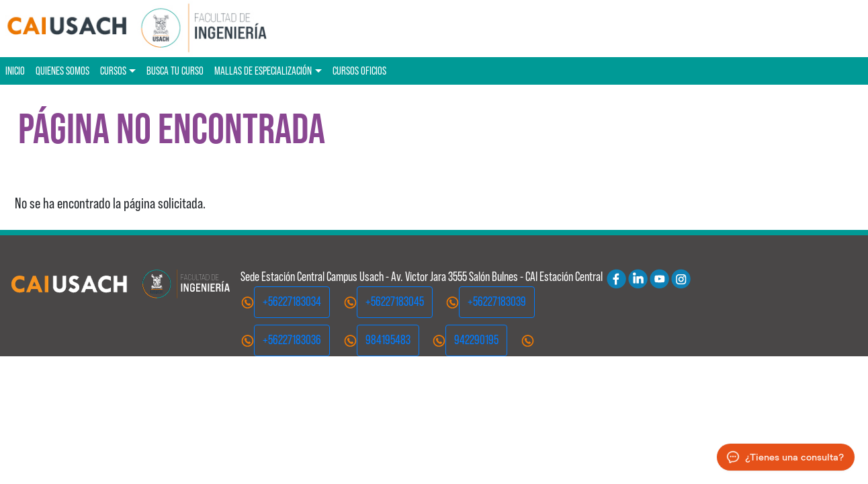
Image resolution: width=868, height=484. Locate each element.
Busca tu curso (175, 71)
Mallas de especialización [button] (263, 71)
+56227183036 (292, 340)
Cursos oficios (359, 71)
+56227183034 (292, 301)
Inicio (15, 71)
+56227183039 (497, 301)
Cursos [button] (113, 71)
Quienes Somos (62, 71)
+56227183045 (395, 301)
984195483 (388, 340)
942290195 (476, 340)
